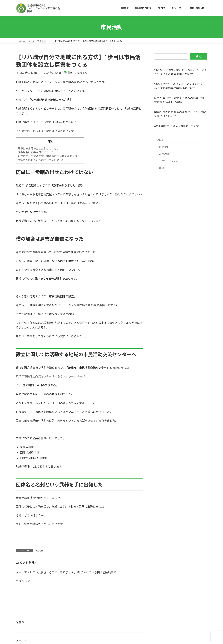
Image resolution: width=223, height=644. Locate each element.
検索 (199, 57)
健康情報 (164, 147)
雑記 (161, 168)
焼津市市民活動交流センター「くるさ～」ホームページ (50, 376)
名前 (20, 628)
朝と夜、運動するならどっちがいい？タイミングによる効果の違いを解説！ (180, 72)
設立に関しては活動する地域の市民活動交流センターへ (50, 156)
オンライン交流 (170, 161)
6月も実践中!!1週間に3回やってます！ (178, 126)
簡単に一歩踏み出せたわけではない (38, 148)
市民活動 (39, 551)
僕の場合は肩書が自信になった (36, 152)
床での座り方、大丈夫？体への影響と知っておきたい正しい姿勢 (180, 100)
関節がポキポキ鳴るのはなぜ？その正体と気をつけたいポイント (180, 114)
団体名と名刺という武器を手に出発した (41, 160)
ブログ (160, 140)
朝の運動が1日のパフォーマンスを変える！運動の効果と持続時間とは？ (178, 86)
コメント (23, 581)
